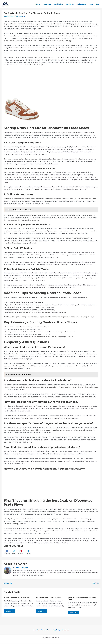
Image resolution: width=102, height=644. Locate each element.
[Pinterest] (21, 552)
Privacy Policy (55, 630)
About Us (37, 630)
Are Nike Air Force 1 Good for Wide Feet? (82, 598)
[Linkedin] (28, 552)
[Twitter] (14, 552)
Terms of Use (46, 630)
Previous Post (7, 583)
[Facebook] (7, 552)
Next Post (96, 583)
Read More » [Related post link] (10, 611)
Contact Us (64, 630)
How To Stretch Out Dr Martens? (49, 598)
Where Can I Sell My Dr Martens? (17, 598)
